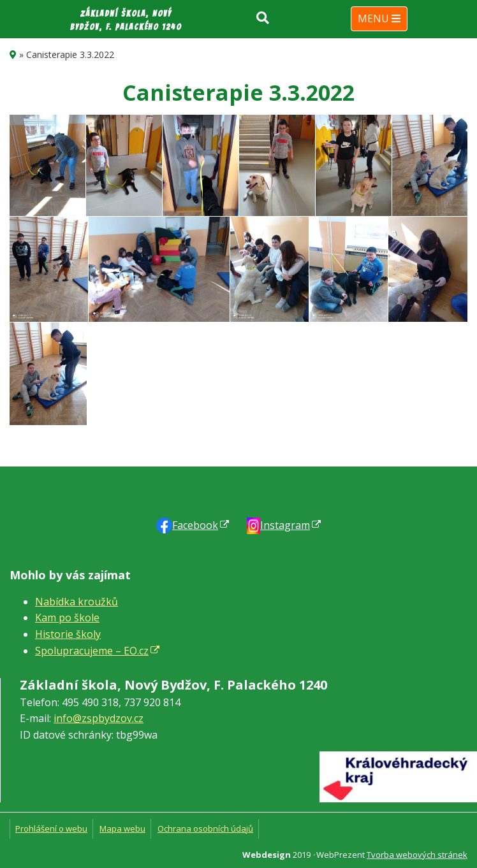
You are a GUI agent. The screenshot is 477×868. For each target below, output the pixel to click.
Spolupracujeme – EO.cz (92, 651)
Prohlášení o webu (51, 828)
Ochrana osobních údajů (205, 828)
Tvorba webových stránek (417, 855)
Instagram (285, 525)
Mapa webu (122, 828)
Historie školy (68, 634)
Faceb (195, 525)
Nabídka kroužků (77, 602)
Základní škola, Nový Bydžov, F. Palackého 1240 (126, 20)
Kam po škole (67, 618)
